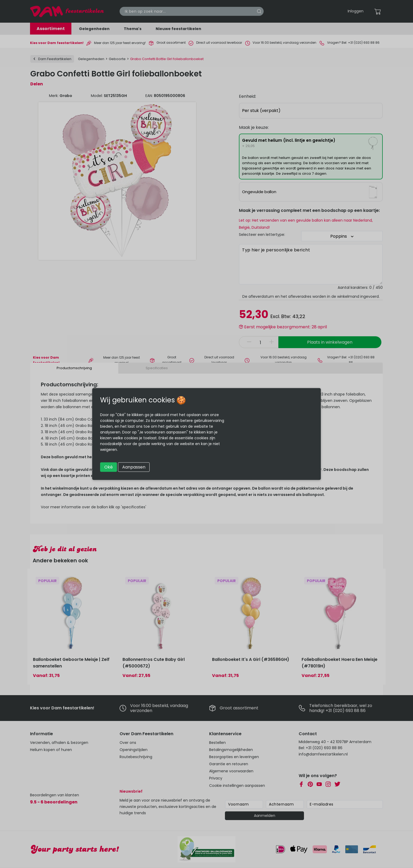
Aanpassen (134, 467)
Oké (109, 467)
